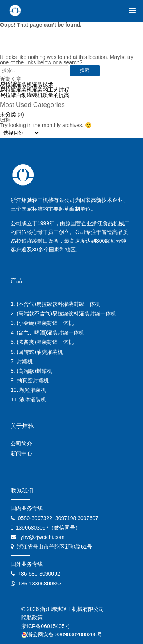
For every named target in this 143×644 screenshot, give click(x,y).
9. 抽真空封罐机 (30, 380)
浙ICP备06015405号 (46, 626)
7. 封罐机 (22, 361)
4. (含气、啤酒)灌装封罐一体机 (47, 332)
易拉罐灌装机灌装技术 (27, 84)
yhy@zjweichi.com (43, 537)
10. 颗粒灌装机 (28, 390)
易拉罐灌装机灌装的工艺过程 (35, 90)
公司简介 (21, 444)
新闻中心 (21, 453)
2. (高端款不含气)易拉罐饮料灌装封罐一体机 (63, 313)
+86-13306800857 (40, 584)
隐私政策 (32, 617)
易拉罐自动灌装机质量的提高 (35, 95)
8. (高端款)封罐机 (31, 371)
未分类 (8, 114)
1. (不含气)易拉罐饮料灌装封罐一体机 (55, 304)
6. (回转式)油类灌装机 (37, 352)
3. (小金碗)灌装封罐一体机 (42, 323)
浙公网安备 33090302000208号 (62, 634)
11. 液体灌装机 (28, 399)
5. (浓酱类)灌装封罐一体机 (42, 342)
